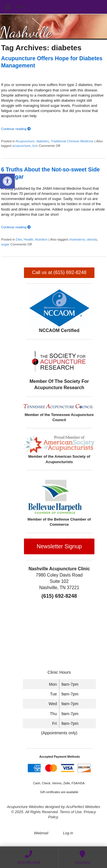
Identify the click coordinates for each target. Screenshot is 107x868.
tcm (35, 146)
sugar (5, 244)
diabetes (43, 141)
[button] (7, 181)
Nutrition (41, 239)
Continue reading (16, 129)
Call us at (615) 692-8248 (59, 272)
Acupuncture (25, 141)
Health (29, 239)
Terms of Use (71, 812)
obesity (92, 239)
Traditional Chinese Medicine (72, 141)
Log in (68, 833)
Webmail (41, 833)
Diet (19, 239)
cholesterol (77, 239)
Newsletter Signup (59, 546)
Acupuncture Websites (25, 807)
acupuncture (21, 146)
